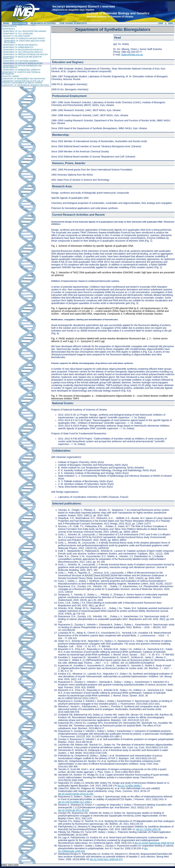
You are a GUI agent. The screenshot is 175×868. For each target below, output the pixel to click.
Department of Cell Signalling (18, 34)
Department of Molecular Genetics (20, 45)
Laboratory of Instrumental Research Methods (26, 85)
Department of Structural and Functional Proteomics (25, 42)
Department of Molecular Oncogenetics (23, 50)
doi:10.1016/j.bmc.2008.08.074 (106, 859)
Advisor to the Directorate (16, 36)
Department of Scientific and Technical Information (21, 73)
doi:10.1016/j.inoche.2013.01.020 (76, 794)
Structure (20, 23)
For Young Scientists (73, 23)
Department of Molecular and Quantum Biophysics (22, 58)
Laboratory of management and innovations (24, 79)
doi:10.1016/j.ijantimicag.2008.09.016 (154, 843)
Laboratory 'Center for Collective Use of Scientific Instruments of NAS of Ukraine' (23, 82)
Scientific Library (11, 76)
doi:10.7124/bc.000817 (130, 786)
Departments (9, 29)
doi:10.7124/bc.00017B (148, 829)
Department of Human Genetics (18, 47)
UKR (161, 23)
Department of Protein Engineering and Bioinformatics (22, 67)
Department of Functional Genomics (21, 61)
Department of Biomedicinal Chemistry (22, 70)
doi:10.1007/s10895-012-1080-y (75, 802)
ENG (171, 23)
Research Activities (43, 23)
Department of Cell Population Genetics (23, 52)
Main (6, 23)
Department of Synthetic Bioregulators (23, 63)
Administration (9, 27)
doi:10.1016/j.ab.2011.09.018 (73, 810)
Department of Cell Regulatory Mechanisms (25, 31)
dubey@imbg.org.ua (132, 55)
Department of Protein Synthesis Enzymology (26, 55)
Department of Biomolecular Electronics (24, 38)
